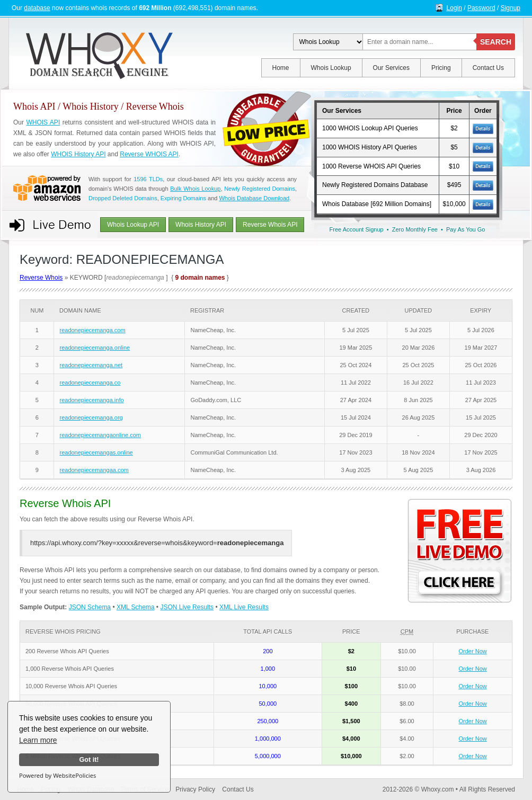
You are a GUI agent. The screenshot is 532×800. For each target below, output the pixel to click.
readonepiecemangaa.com (94, 470)
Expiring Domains (183, 198)
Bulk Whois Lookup (195, 189)
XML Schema (136, 607)
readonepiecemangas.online (96, 452)
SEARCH (496, 42)
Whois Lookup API (133, 225)
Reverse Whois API (270, 225)
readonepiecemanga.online (95, 348)
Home (281, 68)
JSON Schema (90, 607)
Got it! (89, 760)
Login (454, 8)
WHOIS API (43, 122)
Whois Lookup (331, 68)
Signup (511, 8)
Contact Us (488, 68)
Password (481, 8)
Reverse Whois (41, 278)
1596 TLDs (148, 179)
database (37, 8)
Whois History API (201, 225)
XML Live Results (244, 607)
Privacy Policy (195, 789)
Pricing (441, 68)
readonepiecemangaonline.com (100, 435)
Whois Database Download (254, 198)
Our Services (391, 68)
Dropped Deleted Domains (123, 198)
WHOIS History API (78, 154)
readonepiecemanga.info (91, 400)
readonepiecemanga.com (92, 330)
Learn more (38, 740)
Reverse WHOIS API (149, 154)
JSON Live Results (187, 607)
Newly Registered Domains (260, 189)
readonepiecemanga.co (90, 383)
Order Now (473, 651)
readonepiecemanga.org (91, 417)
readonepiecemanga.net (91, 365)
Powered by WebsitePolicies (57, 775)
